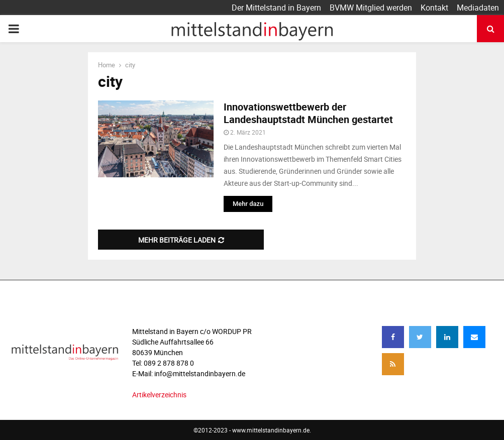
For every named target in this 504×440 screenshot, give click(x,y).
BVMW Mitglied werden (371, 8)
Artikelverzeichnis (159, 395)
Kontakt (434, 8)
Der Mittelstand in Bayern (276, 8)
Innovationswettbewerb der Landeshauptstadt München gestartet (308, 113)
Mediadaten (478, 8)
